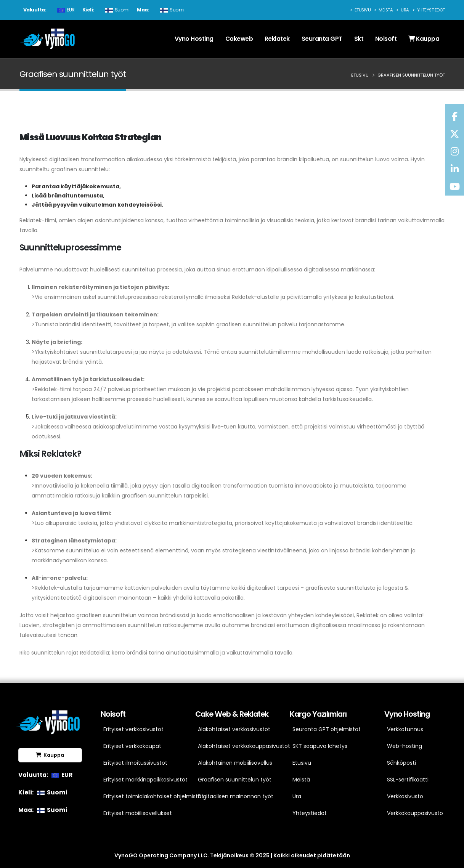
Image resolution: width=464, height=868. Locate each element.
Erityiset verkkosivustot (133, 729)
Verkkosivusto (405, 796)
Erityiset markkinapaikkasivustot (140, 780)
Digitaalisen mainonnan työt (234, 796)
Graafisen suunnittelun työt (234, 780)
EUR (65, 10)
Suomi (116, 10)
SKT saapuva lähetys (320, 746)
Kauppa (424, 39)
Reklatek (277, 39)
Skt (359, 39)
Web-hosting (405, 746)
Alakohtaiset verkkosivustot (234, 729)
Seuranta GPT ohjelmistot (327, 729)
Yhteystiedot (429, 10)
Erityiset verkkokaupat (132, 746)
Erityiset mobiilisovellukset (138, 813)
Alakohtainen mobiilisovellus (234, 763)
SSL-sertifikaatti (408, 780)
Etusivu (360, 10)
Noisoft (386, 39)
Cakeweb (239, 39)
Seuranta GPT (322, 39)
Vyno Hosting (194, 39)
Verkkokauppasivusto (415, 813)
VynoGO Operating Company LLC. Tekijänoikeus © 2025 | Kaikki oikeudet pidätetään (232, 855)
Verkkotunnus (405, 729)
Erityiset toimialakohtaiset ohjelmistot (140, 796)
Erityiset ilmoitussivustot (135, 763)
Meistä (383, 10)
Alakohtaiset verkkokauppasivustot (234, 746)
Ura (403, 10)
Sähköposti (401, 763)
